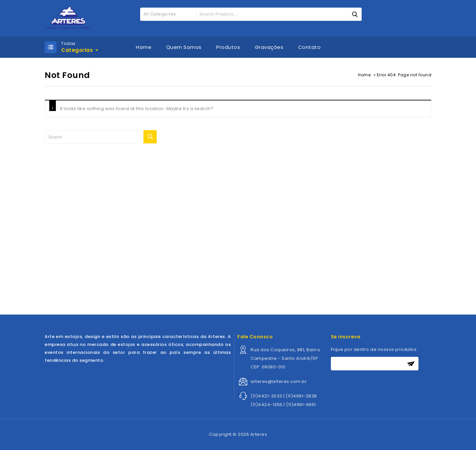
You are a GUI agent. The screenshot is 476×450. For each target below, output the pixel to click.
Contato (310, 47)
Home (144, 47)
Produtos (228, 47)
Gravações (269, 47)
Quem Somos (184, 47)
